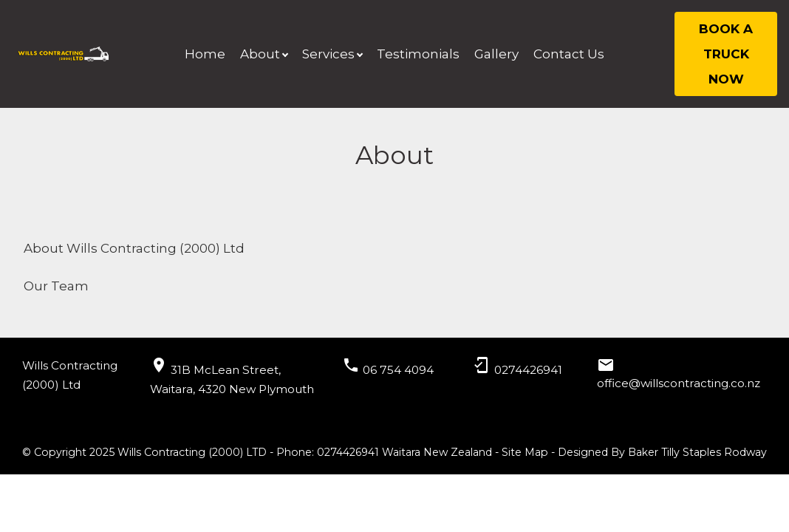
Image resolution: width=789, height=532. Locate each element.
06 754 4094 (398, 370)
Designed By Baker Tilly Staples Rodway (662, 452)
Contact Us (569, 54)
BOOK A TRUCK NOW (726, 54)
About (260, 54)
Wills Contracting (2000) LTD (192, 452)
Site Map (525, 452)
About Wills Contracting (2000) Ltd (134, 248)
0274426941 (528, 370)
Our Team (56, 286)
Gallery (496, 54)
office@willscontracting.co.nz (679, 383)
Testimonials (418, 54)
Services (328, 54)
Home (205, 54)
